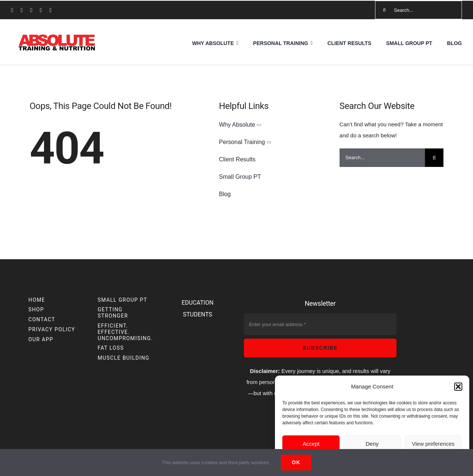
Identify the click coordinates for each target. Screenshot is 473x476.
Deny (372, 444)
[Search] (384, 10)
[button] (458, 387)
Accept (311, 444)
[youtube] (31, 10)
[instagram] (22, 10)
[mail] (41, 10)
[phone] (50, 10)
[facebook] (12, 10)
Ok (296, 462)
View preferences (433, 444)
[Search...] (418, 10)
